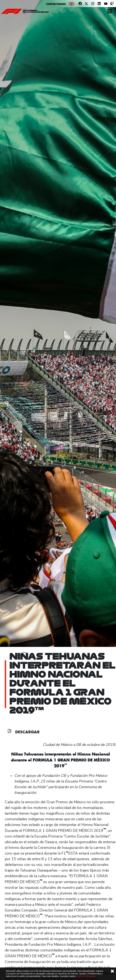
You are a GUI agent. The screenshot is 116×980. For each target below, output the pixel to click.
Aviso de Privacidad (86, 976)
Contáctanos (56, 4)
